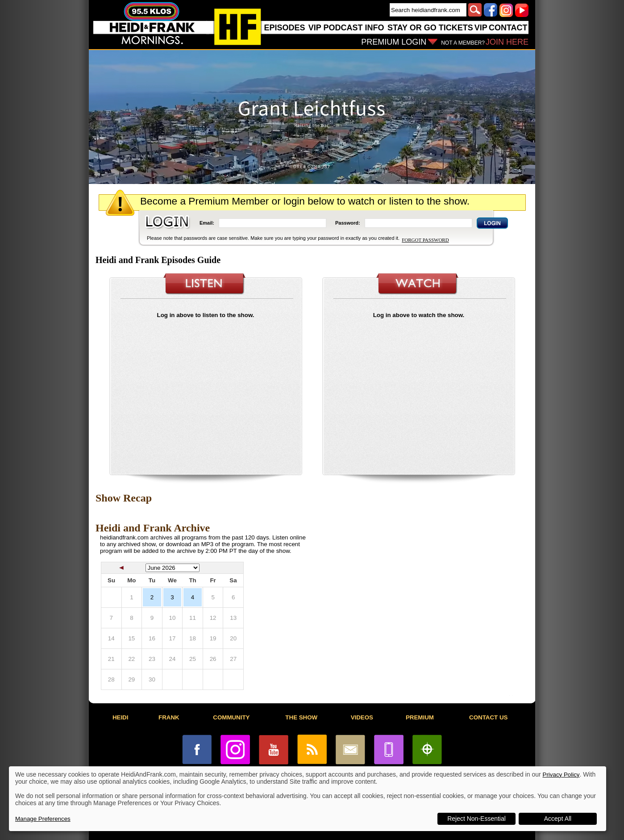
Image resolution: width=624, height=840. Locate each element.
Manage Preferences (43, 819)
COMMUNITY (231, 717)
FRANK (169, 717)
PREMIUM (420, 717)
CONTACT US (488, 717)
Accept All (558, 819)
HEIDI (121, 717)
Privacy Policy (561, 775)
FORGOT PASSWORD (425, 240)
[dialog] (308, 799)
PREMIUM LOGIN (394, 42)
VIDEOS (362, 717)
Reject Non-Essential (476, 819)
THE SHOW (301, 717)
